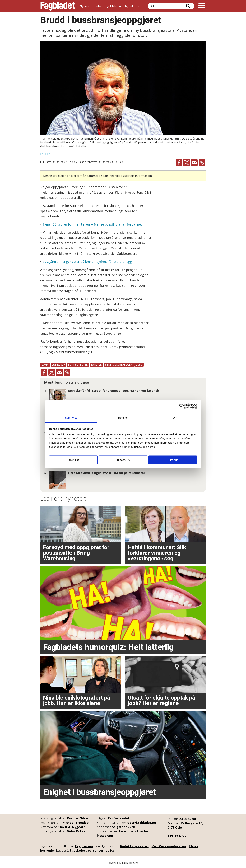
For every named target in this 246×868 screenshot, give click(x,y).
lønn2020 (58, 365)
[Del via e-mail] (194, 163)
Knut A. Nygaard (73, 827)
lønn (45, 365)
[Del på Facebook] (179, 163)
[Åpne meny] (202, 6)
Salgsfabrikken (124, 827)
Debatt (99, 6)
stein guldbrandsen (119, 365)
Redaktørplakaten (134, 846)
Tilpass (123, 460)
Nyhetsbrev (133, 6)
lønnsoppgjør (78, 365)
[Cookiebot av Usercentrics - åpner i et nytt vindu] (182, 406)
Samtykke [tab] (71, 417)
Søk (148, 3)
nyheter (97, 365)
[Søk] (188, 6)
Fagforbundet (119, 818)
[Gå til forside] (58, 6)
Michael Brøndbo (76, 823)
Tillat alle (173, 460)
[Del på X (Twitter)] (187, 163)
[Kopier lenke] (202, 163)
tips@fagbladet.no (142, 823)
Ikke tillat (73, 460)
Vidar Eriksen (77, 831)
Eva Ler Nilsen (78, 818)
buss (139, 365)
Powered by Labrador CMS (123, 863)
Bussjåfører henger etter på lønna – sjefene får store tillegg (87, 262)
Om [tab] (175, 417)
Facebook (126, 831)
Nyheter (85, 6)
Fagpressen (84, 846)
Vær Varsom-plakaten (169, 846)
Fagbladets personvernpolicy (92, 850)
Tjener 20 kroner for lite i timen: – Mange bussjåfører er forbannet (92, 224)
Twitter (143, 831)
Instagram (105, 836)
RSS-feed (182, 836)
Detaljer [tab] (123, 417)
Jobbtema (114, 6)
